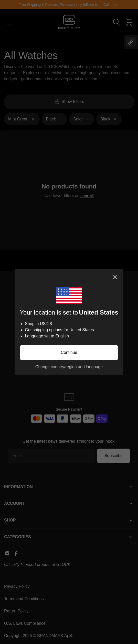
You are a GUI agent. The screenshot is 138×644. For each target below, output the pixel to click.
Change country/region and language (69, 367)
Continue (69, 352)
